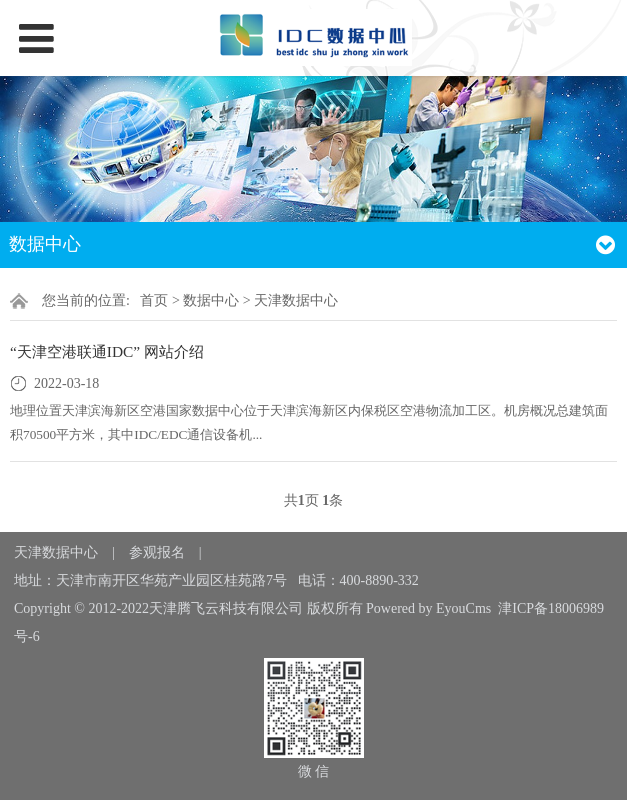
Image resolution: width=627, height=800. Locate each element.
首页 (154, 300)
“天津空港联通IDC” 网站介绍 (107, 351)
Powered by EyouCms (427, 608)
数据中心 (211, 300)
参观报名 (157, 552)
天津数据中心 (296, 300)
